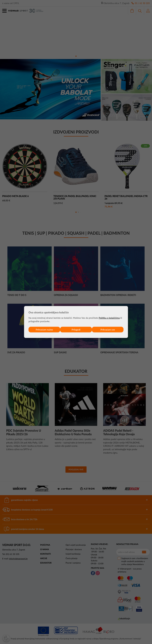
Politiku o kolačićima (109, 318)
